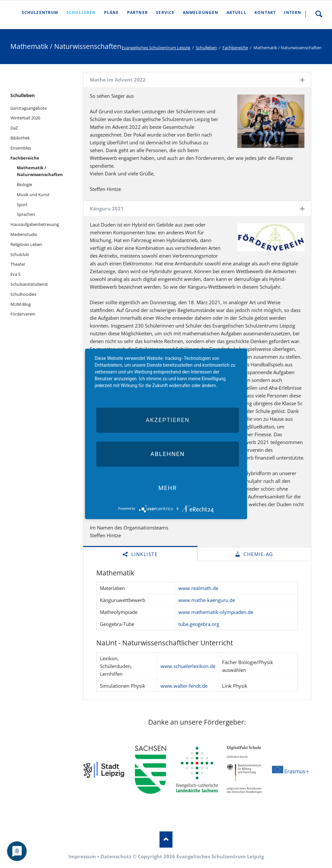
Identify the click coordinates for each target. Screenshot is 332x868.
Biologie (24, 184)
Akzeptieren (167, 420)
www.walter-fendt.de (184, 686)
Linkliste (143, 554)
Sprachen (26, 214)
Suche (319, 14)
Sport (22, 205)
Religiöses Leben (26, 244)
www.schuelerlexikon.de (188, 666)
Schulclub (20, 254)
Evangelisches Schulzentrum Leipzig (156, 48)
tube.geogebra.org (199, 624)
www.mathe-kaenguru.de (207, 600)
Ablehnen (168, 454)
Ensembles (21, 148)
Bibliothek (20, 138)
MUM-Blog (21, 304)
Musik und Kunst (33, 195)
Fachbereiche (235, 48)
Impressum (82, 856)
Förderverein (23, 314)
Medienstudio (24, 234)
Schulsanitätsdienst (29, 284)
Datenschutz (116, 856)
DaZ (14, 128)
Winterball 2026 (25, 118)
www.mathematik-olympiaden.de (216, 612)
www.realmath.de (198, 588)
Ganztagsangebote (29, 108)
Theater (18, 264)
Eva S (15, 274)
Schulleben (206, 48)
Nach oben (166, 840)
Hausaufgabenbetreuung (35, 224)
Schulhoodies (23, 294)
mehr (167, 488)
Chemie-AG (258, 554)
